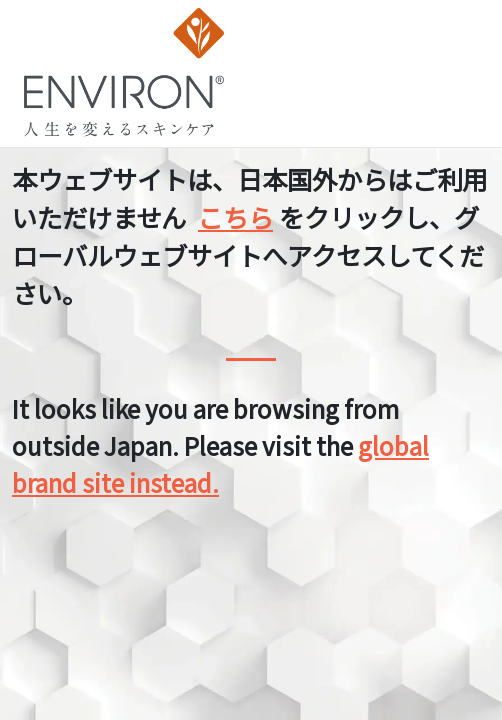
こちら (235, 217)
